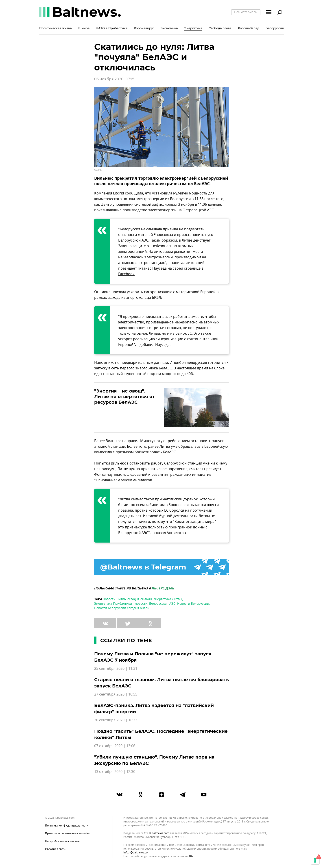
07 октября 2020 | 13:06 (115, 746)
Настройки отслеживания (62, 841)
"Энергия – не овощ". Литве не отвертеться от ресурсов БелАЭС (124, 397)
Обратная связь (56, 849)
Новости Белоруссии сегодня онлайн (123, 608)
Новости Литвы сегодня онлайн (127, 599)
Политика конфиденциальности (67, 826)
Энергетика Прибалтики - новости (121, 604)
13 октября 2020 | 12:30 (115, 772)
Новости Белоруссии (193, 604)
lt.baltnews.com (159, 833)
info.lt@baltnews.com (137, 853)
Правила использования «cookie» (67, 833)
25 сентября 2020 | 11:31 (116, 669)
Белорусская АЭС (162, 604)
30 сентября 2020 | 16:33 (116, 720)
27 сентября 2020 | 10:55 (116, 694)
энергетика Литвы (168, 599)
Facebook (126, 274)
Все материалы (246, 12)
